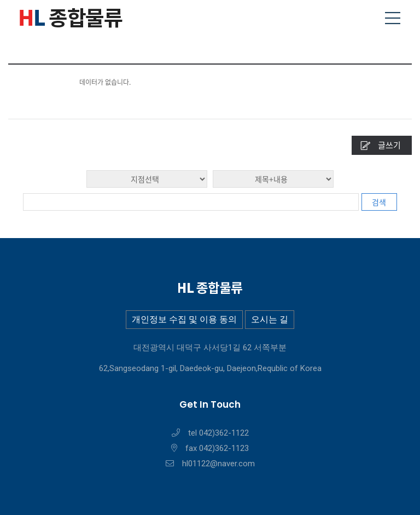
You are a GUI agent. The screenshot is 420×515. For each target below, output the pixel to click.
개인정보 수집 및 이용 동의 (184, 319)
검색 (379, 202)
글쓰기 (389, 145)
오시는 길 (270, 319)
